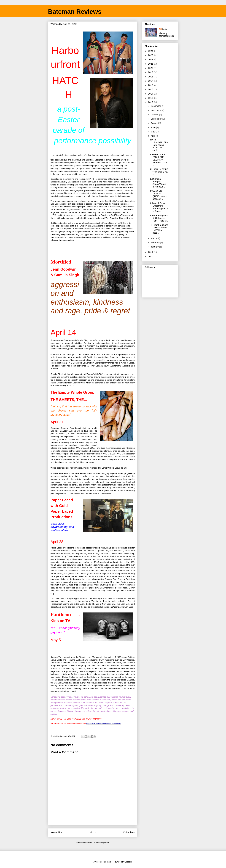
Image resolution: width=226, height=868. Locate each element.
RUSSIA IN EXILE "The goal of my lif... (159, 172)
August (154, 123)
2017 (151, 81)
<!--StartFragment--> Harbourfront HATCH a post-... (159, 229)
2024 (151, 51)
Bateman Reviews (75, 12)
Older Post (129, 832)
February (155, 243)
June (153, 127)
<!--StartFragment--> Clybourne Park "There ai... (159, 218)
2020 (151, 68)
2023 (151, 55)
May (153, 132)
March (154, 238)
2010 (151, 256)
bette (165, 29)
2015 (151, 89)
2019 (151, 72)
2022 (151, 59)
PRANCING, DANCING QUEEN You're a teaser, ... (159, 195)
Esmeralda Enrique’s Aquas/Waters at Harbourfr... (158, 183)
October (155, 115)
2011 (151, 252)
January (155, 247)
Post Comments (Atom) (99, 843)
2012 (151, 102)
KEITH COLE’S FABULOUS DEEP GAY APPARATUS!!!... (159, 160)
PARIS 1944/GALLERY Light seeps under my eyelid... (159, 145)
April (153, 136)
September (156, 119)
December (156, 106)
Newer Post (57, 832)
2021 (151, 64)
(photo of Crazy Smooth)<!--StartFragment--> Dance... (159, 207)
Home (93, 832)
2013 (151, 98)
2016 (151, 85)
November (156, 110)
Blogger (128, 862)
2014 (151, 94)
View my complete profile (167, 35)
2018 (151, 77)
